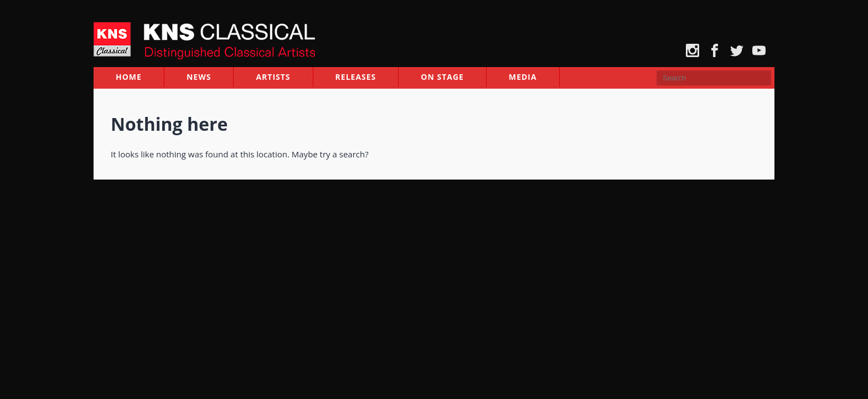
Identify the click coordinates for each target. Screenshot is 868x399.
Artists (273, 78)
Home (129, 78)
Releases (356, 78)
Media (523, 78)
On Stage (442, 78)
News (199, 78)
